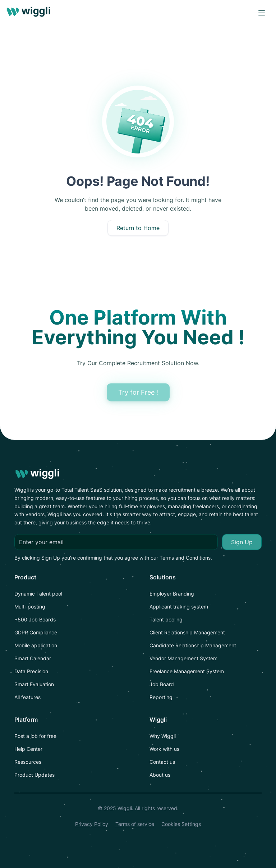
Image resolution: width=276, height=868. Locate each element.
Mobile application (36, 645)
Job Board (162, 684)
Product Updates (34, 775)
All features (27, 697)
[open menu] (262, 13)
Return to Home (138, 228)
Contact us (162, 762)
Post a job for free (35, 736)
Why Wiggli (163, 736)
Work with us (164, 749)
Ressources (28, 762)
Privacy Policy (92, 824)
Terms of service (135, 824)
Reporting (161, 697)
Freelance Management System (187, 671)
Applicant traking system (179, 607)
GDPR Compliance (36, 632)
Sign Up (242, 542)
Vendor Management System (183, 658)
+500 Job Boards (35, 619)
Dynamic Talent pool (38, 594)
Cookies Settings (181, 824)
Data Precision (31, 671)
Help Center (28, 749)
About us (160, 775)
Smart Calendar (33, 658)
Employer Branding (172, 594)
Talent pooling (166, 619)
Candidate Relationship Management (193, 645)
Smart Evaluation (34, 684)
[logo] (30, 13)
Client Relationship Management (187, 632)
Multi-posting (30, 607)
